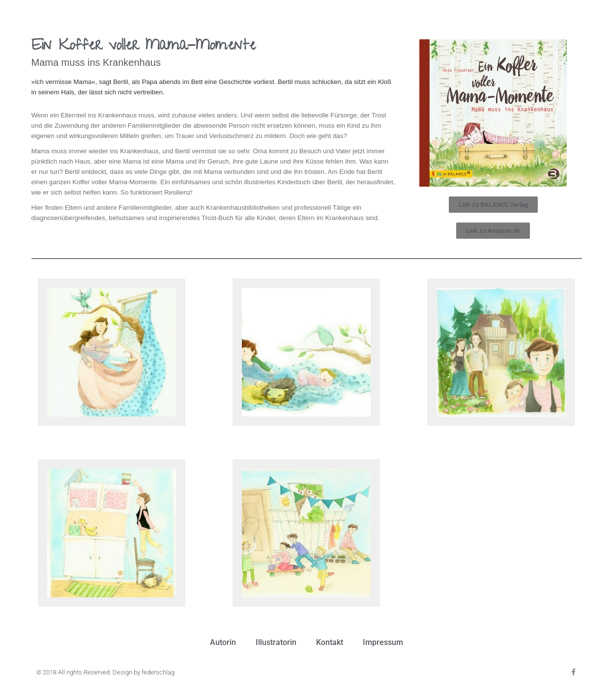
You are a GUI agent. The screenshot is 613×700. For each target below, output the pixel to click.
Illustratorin (276, 642)
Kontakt (330, 642)
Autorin (223, 642)
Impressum (383, 642)
